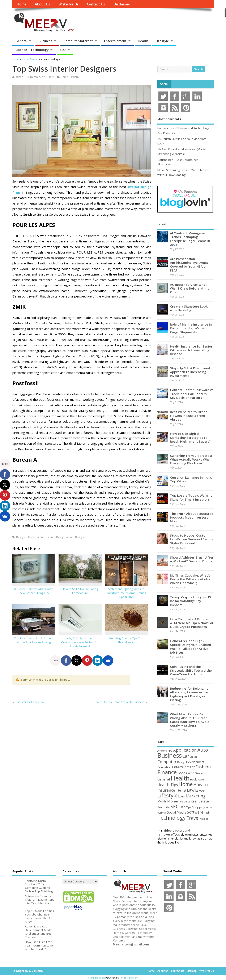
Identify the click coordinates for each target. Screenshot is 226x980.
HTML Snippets (96, 978)
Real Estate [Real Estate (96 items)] (200, 801)
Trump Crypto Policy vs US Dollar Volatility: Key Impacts (190, 601)
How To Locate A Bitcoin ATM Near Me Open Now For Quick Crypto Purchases (192, 623)
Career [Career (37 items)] (193, 757)
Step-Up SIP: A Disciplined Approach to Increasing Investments (190, 372)
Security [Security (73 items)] (164, 807)
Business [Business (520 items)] (170, 755)
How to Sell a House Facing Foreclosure (80, 591)
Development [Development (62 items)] (195, 762)
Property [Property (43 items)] (185, 802)
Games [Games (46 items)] (199, 773)
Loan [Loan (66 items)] (182, 796)
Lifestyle (162, 41)
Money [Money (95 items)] (173, 801)
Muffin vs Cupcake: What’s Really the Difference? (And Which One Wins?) (191, 579)
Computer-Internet (78, 41)
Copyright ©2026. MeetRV (28, 971)
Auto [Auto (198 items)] (203, 750)
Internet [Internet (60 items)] (181, 790)
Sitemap (192, 971)
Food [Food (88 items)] (181, 773)
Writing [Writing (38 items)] (204, 819)
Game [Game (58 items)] (190, 773)
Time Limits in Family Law (29, 702)
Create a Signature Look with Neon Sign (189, 308)
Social (164, 84)
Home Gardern (70, 77)
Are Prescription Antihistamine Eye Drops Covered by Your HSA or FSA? (189, 265)
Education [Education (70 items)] (164, 767)
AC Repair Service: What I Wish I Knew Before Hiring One (34, 591)
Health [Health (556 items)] (180, 778)
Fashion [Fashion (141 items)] (203, 767)
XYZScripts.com (130, 978)
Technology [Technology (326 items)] (172, 818)
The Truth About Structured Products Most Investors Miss (192, 517)
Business (45, 41)
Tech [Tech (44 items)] (207, 813)
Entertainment (115, 41)
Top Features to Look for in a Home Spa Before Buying (34, 640)
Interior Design (56, 537)
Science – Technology (32, 50)
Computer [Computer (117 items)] (167, 762)
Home (22, 4)
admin (19, 77)
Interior (41, 537)
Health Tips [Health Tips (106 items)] (168, 785)
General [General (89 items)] (164, 779)
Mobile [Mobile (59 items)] (162, 801)
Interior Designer (76, 537)
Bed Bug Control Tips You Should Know (126, 640)
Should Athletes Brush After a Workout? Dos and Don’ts (192, 559)
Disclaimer (122, 4)
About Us (42, 4)
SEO (63, 50)
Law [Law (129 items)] (191, 790)
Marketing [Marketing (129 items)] (196, 796)
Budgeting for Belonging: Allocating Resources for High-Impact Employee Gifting (190, 694)
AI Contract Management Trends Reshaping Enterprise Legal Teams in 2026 (190, 239)
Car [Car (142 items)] (186, 756)
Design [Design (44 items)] (181, 762)
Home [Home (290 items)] (186, 784)
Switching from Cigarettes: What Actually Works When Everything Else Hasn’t (191, 459)
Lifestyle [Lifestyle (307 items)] (167, 795)
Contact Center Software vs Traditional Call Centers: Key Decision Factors (192, 394)
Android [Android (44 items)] (162, 751)
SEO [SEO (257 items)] (175, 806)
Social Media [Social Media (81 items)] (177, 812)
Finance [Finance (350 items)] (167, 772)
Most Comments (169, 119)
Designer (22, 537)
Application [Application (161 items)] (185, 750)
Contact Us (96, 4)
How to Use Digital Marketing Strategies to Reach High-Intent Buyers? (190, 437)
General (22, 41)
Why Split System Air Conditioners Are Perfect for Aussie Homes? (80, 642)
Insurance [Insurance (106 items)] (166, 790)
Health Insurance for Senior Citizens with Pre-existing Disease (191, 350)
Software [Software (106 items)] (195, 812)
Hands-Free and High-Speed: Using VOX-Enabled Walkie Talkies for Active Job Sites (191, 647)
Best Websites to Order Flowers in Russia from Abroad (188, 416)
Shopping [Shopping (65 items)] (199, 807)
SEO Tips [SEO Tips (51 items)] (186, 807)
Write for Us (69, 4)
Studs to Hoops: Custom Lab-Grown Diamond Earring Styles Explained (192, 539)
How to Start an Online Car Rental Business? (119, 702)
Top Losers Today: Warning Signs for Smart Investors (191, 497)
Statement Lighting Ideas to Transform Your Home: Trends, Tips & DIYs (126, 593)
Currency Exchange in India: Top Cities (191, 479)
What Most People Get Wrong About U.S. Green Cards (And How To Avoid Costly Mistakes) (190, 720)
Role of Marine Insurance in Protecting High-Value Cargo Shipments (191, 328)
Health (143, 41)
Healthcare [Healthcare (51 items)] (197, 779)
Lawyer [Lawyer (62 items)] (200, 790)
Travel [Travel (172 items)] (193, 818)
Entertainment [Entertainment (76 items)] (183, 767)
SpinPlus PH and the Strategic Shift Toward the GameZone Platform (191, 670)
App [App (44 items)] (170, 751)
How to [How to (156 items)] (201, 784)
